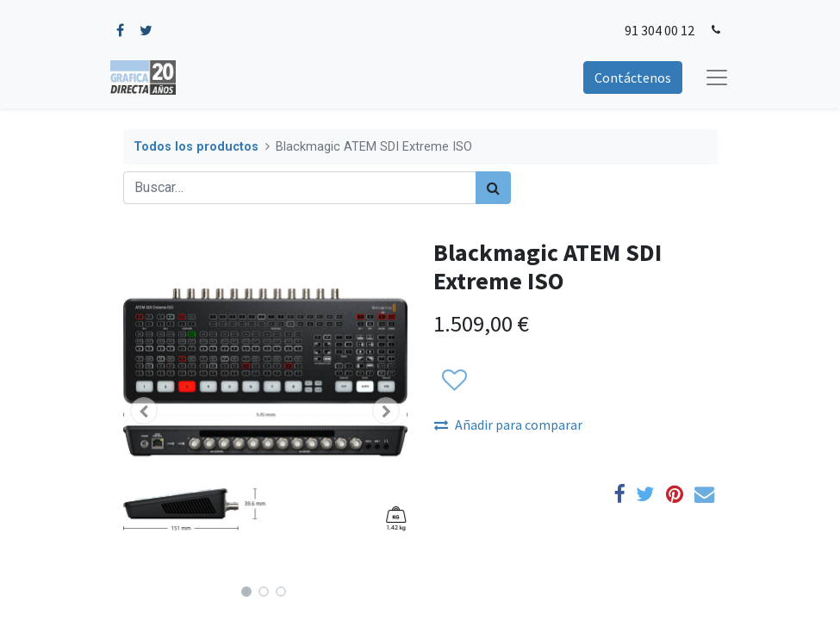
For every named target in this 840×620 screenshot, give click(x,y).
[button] (145, 411)
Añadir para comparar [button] (508, 425)
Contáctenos (633, 77)
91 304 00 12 (660, 30)
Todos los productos (196, 147)
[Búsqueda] (493, 188)
